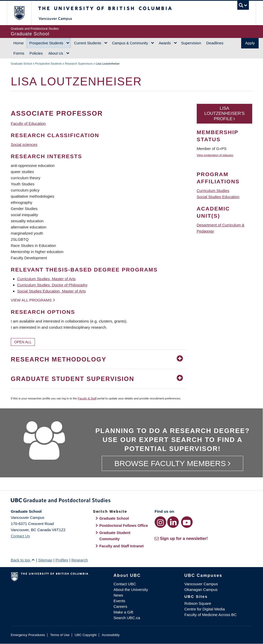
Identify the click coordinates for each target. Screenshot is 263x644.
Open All (23, 342)
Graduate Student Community (115, 536)
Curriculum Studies (213, 191)
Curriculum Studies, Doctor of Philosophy (52, 285)
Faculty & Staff (87, 398)
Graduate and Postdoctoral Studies (131, 501)
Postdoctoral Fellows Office (124, 526)
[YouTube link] (187, 522)
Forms (19, 53)
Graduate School (21, 64)
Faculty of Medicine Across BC (210, 615)
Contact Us (20, 536)
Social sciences (24, 144)
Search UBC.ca (127, 618)
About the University (131, 590)
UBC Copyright (86, 635)
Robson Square (198, 603)
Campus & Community (130, 43)
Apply (250, 43)
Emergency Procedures (28, 635)
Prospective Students (46, 43)
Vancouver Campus (201, 584)
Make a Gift (123, 612)
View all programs (31, 300)
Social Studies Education (218, 197)
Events (119, 601)
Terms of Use (60, 635)
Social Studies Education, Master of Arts (51, 291)
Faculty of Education (28, 123)
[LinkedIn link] (173, 522)
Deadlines (215, 43)
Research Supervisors (79, 64)
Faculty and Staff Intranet (122, 546)
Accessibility (111, 635)
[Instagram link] (160, 522)
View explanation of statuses (215, 155)
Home (18, 43)
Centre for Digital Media (205, 609)
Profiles (62, 560)
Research (80, 560)
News (118, 595)
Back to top (23, 560)
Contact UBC (125, 584)
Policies (36, 53)
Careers (120, 606)
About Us (56, 53)
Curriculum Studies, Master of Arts (46, 279)
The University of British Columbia (23, 13)
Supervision (191, 43)
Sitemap (45, 560)
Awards (165, 43)
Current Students (88, 43)
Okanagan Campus (201, 590)
